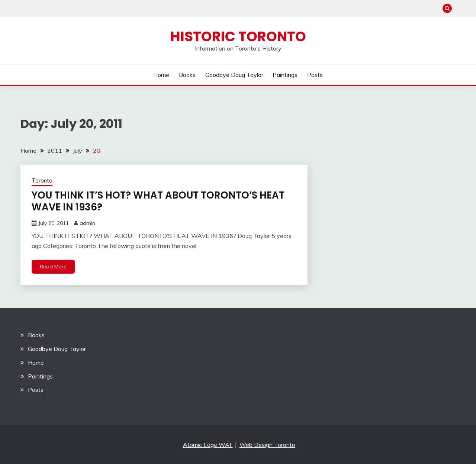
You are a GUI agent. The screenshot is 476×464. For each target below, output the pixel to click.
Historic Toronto (238, 36)
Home (161, 75)
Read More (53, 267)
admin (87, 223)
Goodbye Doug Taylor (234, 75)
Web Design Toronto (267, 445)
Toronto (42, 181)
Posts (315, 75)
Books (187, 75)
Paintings (285, 75)
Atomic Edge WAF (208, 445)
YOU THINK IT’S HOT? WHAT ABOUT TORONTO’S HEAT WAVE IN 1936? (158, 201)
